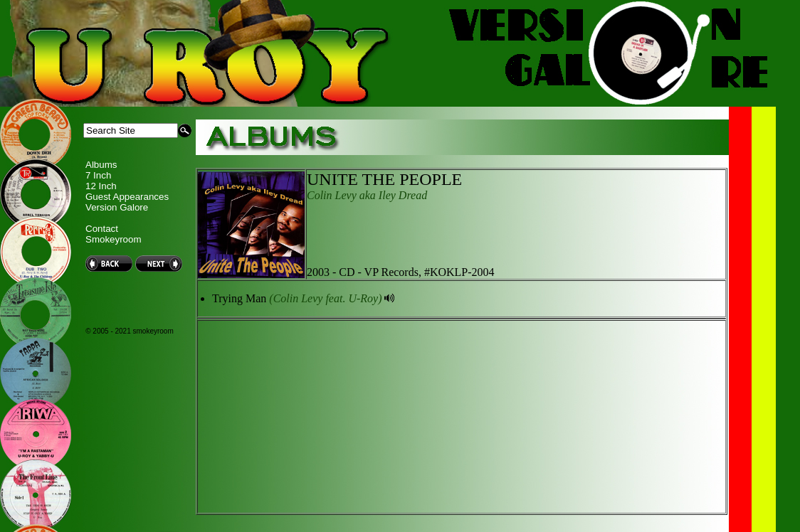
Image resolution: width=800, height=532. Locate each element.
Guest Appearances (127, 197)
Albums (101, 165)
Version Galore (117, 207)
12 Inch (101, 186)
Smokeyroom (114, 239)
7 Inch (98, 175)
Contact (102, 229)
